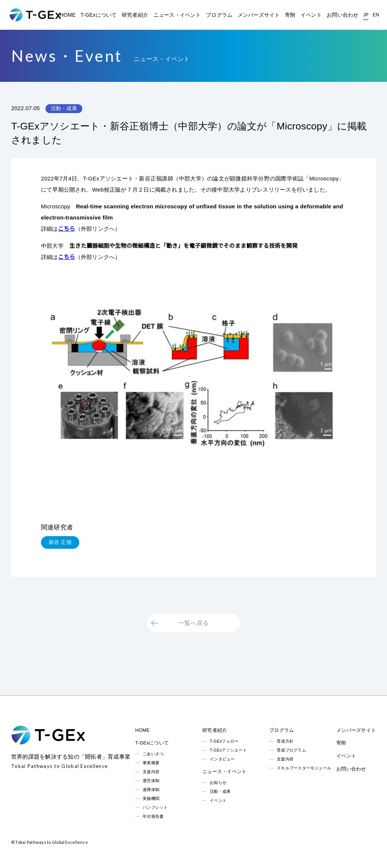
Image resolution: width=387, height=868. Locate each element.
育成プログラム (291, 750)
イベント (311, 15)
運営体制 (151, 781)
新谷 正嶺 (60, 542)
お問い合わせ (342, 15)
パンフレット (155, 807)
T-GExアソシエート (228, 750)
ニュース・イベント (177, 15)
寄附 (290, 15)
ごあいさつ (153, 754)
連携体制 (151, 789)
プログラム (219, 15)
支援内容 (151, 772)
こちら (67, 229)
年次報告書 (153, 816)
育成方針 (285, 741)
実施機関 (151, 798)
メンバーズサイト (259, 15)
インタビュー (222, 759)
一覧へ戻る (193, 623)
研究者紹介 (135, 15)
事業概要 (151, 763)
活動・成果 (220, 791)
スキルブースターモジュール (304, 768)
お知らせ (218, 782)
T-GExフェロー (224, 741)
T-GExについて (99, 15)
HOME (67, 15)
